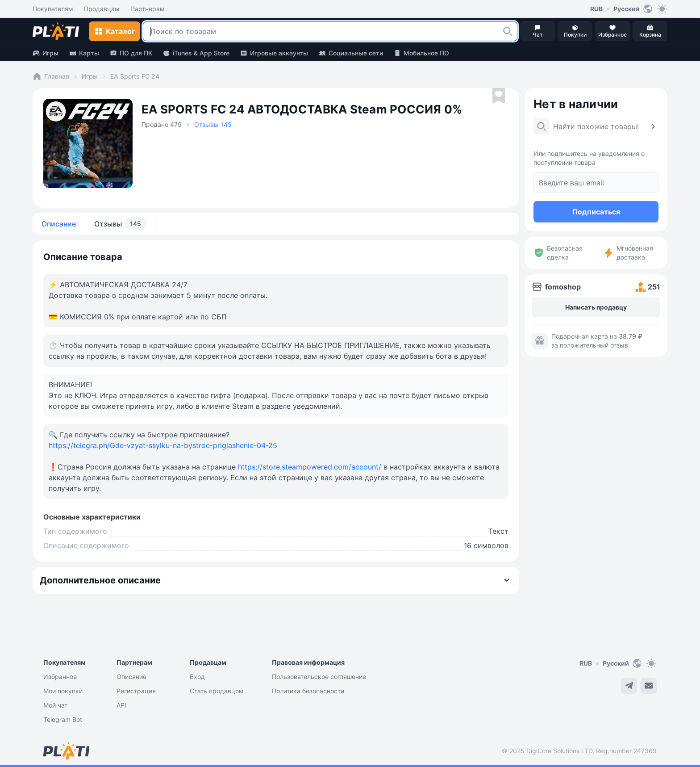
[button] (508, 31)
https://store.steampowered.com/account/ (310, 467)
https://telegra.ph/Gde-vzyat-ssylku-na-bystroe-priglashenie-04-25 (163, 445)
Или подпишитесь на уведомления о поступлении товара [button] (589, 158)
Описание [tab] (59, 224)
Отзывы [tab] (120, 224)
